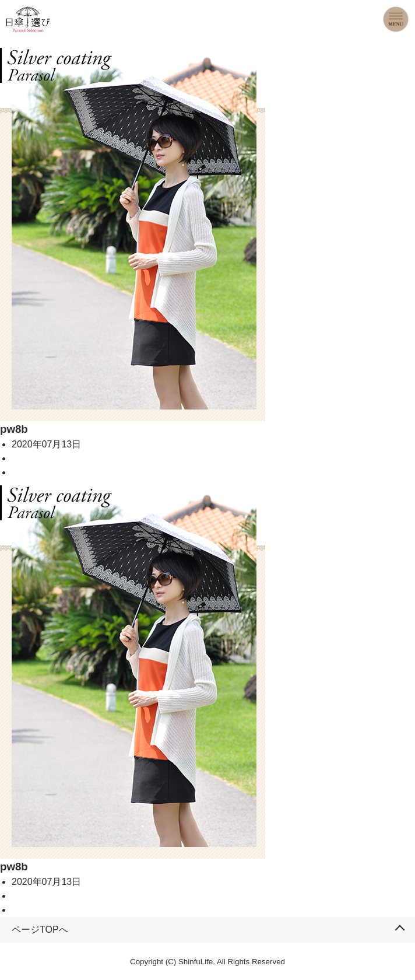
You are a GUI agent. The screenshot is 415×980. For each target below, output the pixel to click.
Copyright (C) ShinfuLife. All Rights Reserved (207, 962)
